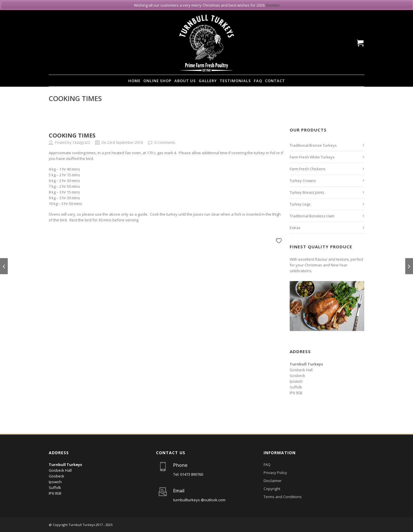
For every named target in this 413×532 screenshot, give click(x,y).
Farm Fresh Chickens (308, 169)
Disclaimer (273, 481)
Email (179, 491)
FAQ (258, 81)
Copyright (272, 489)
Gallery (208, 81)
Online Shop (157, 81)
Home (134, 81)
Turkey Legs (300, 204)
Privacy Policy (275, 473)
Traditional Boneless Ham (312, 216)
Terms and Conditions (283, 497)
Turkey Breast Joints (307, 192)
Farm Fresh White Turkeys (312, 157)
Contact (275, 81)
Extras (295, 228)
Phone (180, 465)
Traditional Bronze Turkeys (313, 145)
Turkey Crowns (303, 181)
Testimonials (235, 81)
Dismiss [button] (273, 5)
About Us (185, 81)
